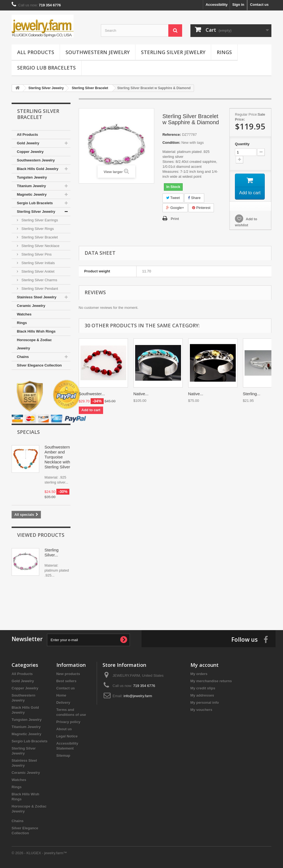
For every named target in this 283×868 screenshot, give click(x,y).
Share (194, 198)
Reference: (172, 135)
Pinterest (201, 208)
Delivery (63, 703)
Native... (141, 394)
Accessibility (217, 5)
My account (205, 665)
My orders (199, 674)
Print (175, 219)
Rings (224, 52)
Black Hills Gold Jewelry (38, 169)
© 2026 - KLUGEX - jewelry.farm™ (39, 853)
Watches (24, 314)
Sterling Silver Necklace (40, 246)
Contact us (259, 5)
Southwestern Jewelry (98, 52)
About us (64, 729)
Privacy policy (68, 722)
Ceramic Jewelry (31, 306)
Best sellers (66, 681)
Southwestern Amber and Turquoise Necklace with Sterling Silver (57, 457)
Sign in (238, 5)
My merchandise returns (211, 681)
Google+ (175, 208)
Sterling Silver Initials (38, 263)
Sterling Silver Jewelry (173, 52)
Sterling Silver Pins (36, 254)
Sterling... (252, 394)
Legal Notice (67, 736)
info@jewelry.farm (138, 696)
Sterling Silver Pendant (39, 289)
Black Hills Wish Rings (36, 331)
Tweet (173, 198)
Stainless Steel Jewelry (37, 297)
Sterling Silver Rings (37, 229)
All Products (36, 52)
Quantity (242, 144)
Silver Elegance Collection (39, 365)
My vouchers (201, 710)
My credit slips (203, 688)
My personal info (205, 703)
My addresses (202, 695)
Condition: (171, 143)
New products (68, 674)
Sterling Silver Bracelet (39, 237)
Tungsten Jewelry (32, 177)
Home (61, 695)
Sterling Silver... (52, 552)
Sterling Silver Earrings (39, 220)
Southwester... (92, 394)
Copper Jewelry (30, 152)
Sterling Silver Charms (39, 280)
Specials (28, 432)
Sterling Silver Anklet (37, 271)
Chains (23, 357)
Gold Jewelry (28, 143)
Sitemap (63, 756)
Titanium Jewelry (31, 186)
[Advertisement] (141, 602)
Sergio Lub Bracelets (46, 68)
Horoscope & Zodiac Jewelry (34, 344)
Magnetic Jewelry (32, 194)
